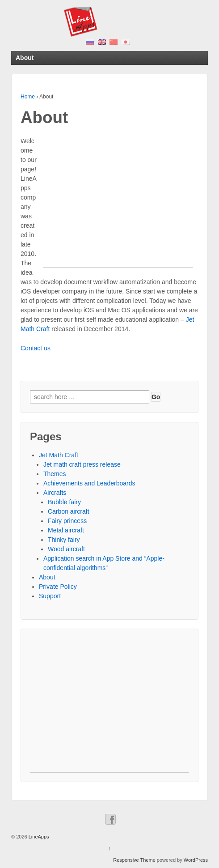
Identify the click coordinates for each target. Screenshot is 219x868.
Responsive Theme (134, 860)
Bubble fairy (64, 502)
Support (50, 596)
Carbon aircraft (69, 511)
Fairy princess (67, 521)
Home (28, 97)
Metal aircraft (66, 530)
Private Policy (58, 587)
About (47, 577)
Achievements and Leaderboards (89, 483)
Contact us (36, 348)
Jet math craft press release (82, 464)
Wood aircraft (66, 549)
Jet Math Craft (59, 455)
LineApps (38, 837)
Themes (55, 474)
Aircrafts (55, 493)
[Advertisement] (118, 204)
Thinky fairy (64, 540)
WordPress (196, 860)
